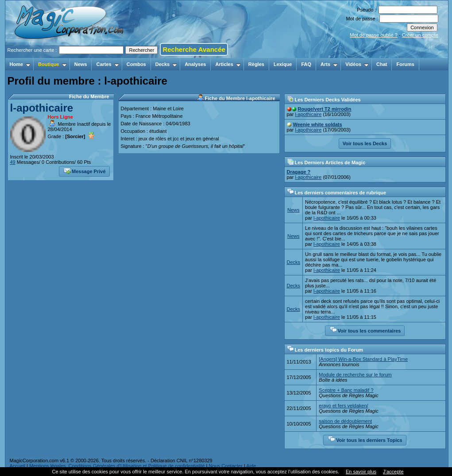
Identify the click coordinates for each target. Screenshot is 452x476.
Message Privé (85, 170)
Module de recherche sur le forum (355, 375)
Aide (251, 466)
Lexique (283, 64)
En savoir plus (361, 472)
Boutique (52, 64)
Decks (166, 64)
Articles (228, 64)
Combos (136, 64)
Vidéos (357, 64)
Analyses (195, 64)
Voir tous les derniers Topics (365, 439)
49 (13, 162)
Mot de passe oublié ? (374, 35)
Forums (405, 64)
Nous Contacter (225, 466)
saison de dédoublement (345, 421)
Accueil (17, 466)
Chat (382, 64)
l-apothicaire (42, 108)
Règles (256, 64)
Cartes (107, 64)
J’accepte (393, 472)
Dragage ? (299, 172)
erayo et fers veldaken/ (343, 406)
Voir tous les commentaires (365, 330)
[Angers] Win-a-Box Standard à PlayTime (363, 359)
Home (20, 64)
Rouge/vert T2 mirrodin (325, 109)
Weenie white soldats (318, 124)
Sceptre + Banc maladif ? (346, 390)
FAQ (306, 64)
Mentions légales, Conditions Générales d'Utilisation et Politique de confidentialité (117, 466)
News (81, 64)
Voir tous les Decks (365, 143)
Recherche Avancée (194, 49)
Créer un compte (420, 35)
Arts (329, 64)
